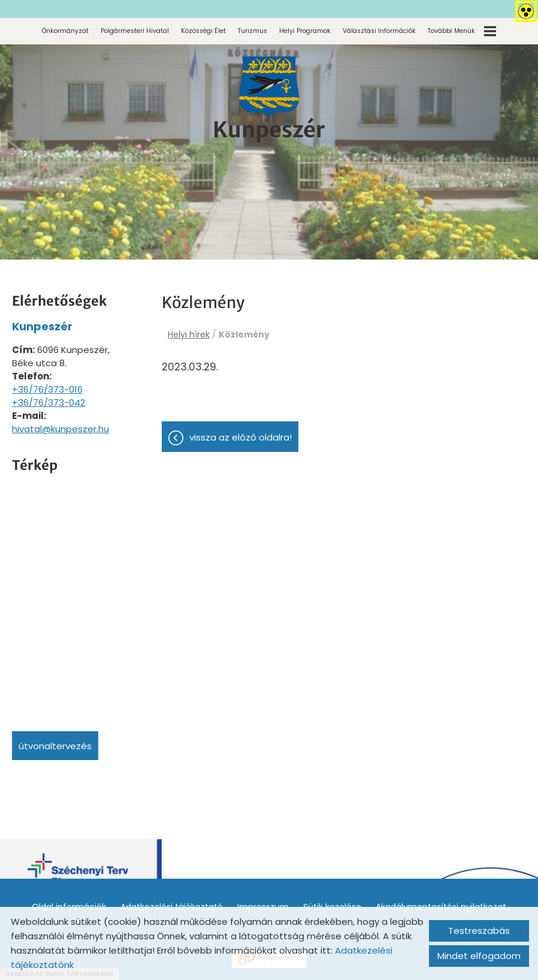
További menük (462, 31)
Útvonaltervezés (55, 746)
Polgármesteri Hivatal (135, 31)
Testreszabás (479, 931)
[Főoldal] (269, 86)
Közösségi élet (203, 31)
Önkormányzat (65, 31)
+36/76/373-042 (49, 402)
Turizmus (253, 31)
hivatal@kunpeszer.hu (61, 429)
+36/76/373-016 (47, 389)
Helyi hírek (189, 334)
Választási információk (379, 31)
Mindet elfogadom (479, 956)
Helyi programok (305, 31)
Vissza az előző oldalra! (241, 437)
